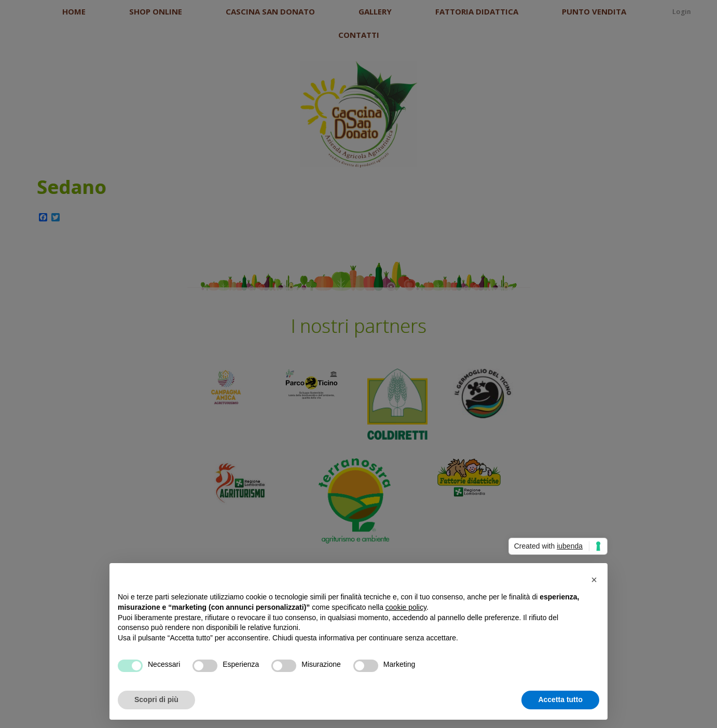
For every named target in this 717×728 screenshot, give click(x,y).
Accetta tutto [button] (560, 699)
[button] (594, 580)
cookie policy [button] (406, 607)
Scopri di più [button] (156, 699)
